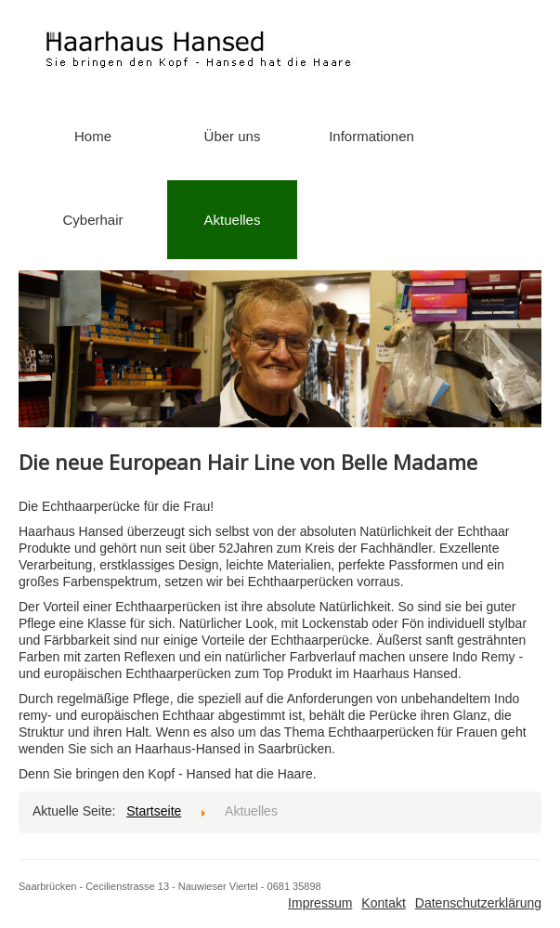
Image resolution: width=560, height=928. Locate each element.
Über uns (233, 136)
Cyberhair (92, 220)
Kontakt (383, 903)
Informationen (371, 136)
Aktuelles (233, 220)
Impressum (320, 903)
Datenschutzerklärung (478, 903)
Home (93, 136)
